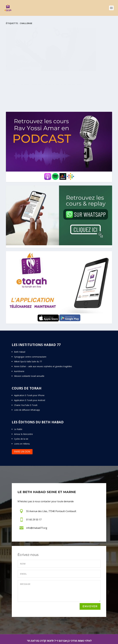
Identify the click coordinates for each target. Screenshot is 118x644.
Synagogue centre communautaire (30, 341)
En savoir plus (18, 84)
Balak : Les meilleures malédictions (30, 61)
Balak (41, 66)
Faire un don (22, 436)
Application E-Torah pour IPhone (29, 380)
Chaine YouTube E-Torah (26, 390)
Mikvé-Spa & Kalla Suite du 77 (28, 346)
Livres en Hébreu (22, 428)
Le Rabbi (18, 414)
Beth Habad (20, 337)
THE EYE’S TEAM (98, 638)
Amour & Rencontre (23, 419)
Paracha (21, 69)
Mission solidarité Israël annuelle (29, 361)
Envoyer (90, 591)
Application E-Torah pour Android (30, 385)
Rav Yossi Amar (18, 66)
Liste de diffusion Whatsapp (27, 395)
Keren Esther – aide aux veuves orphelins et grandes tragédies (43, 351)
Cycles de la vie (21, 424)
